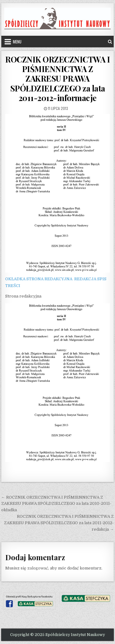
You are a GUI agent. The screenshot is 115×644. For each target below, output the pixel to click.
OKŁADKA (15, 279)
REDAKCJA (85, 279)
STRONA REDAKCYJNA (49, 279)
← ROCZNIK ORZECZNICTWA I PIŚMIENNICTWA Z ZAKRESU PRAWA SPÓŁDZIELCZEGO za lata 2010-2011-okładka (56, 504)
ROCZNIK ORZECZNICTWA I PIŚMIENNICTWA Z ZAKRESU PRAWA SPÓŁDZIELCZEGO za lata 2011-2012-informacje (57, 79)
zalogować (38, 568)
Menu (17, 42)
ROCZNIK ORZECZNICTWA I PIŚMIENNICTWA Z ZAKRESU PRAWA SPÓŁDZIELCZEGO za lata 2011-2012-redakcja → (59, 523)
